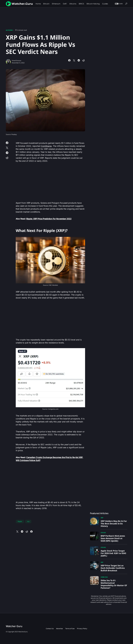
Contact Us (50, 629)
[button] (118, 4)
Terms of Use (70, 629)
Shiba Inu (104, 577)
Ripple (20, 521)
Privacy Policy (82, 629)
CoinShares (46, 146)
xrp (28, 521)
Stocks (103, 533)
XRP (102, 518)
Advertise (59, 629)
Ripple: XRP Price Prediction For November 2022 (49, 219)
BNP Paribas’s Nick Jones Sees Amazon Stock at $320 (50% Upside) (113, 538)
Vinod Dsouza (16, 61)
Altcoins (9, 30)
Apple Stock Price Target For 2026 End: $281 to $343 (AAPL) (113, 553)
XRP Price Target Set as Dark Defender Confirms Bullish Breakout (113, 568)
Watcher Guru (14, 626)
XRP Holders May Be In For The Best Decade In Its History (114, 524)
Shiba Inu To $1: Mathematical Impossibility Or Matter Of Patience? (114, 584)
